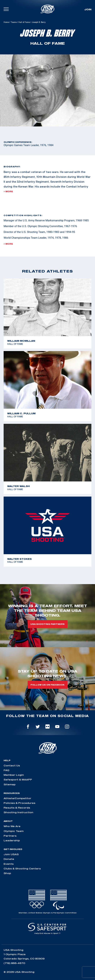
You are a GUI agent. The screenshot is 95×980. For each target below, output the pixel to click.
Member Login (14, 775)
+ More (8, 191)
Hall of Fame (24, 22)
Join (88, 9)
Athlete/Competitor (17, 798)
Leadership (12, 840)
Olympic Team (14, 831)
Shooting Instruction (18, 812)
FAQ (6, 770)
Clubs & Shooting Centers (22, 869)
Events (9, 864)
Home (6, 22)
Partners (10, 836)
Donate (9, 859)
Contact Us (12, 765)
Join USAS (11, 854)
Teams (14, 22)
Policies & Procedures (19, 803)
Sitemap (10, 784)
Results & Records (17, 808)
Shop (7, 873)
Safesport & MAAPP (18, 780)
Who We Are (12, 826)
